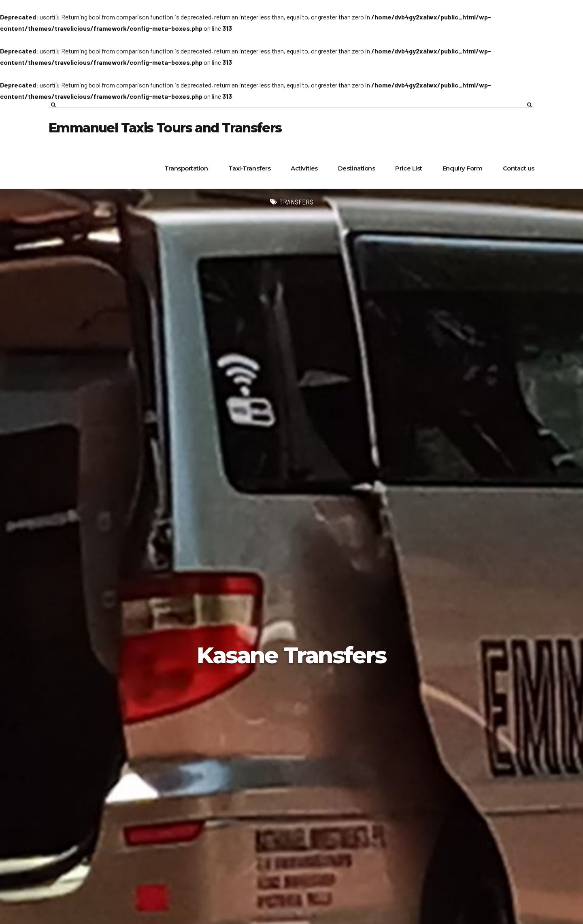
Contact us (519, 168)
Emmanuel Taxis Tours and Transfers (165, 128)
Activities (304, 168)
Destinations (357, 168)
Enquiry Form (463, 168)
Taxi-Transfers (250, 168)
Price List (409, 168)
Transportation (186, 168)
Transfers (296, 202)
